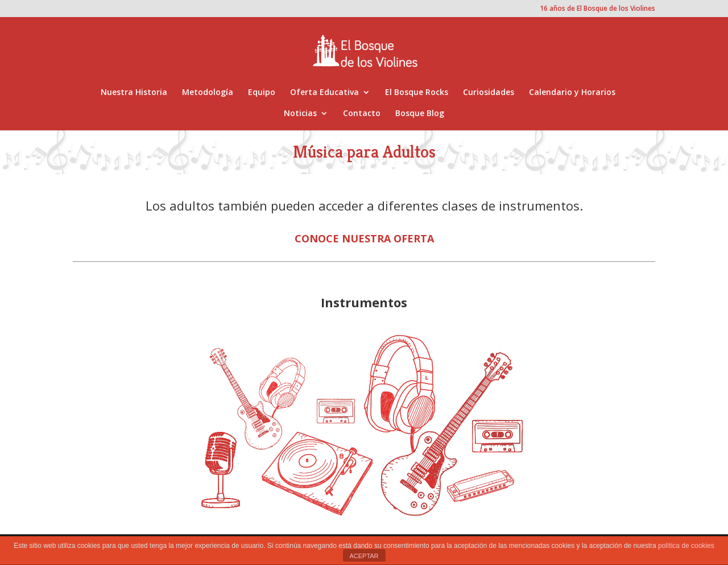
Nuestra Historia (134, 93)
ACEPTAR (364, 556)
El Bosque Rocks (417, 93)
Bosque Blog (420, 114)
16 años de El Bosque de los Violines (597, 9)
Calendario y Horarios (572, 93)
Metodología (208, 93)
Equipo (262, 93)
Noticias (300, 114)
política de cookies (686, 546)
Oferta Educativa (324, 93)
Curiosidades (489, 93)
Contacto (362, 114)
